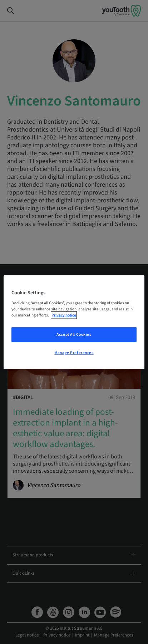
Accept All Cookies (74, 335)
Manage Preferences (74, 353)
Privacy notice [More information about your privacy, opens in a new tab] (64, 315)
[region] (74, 322)
